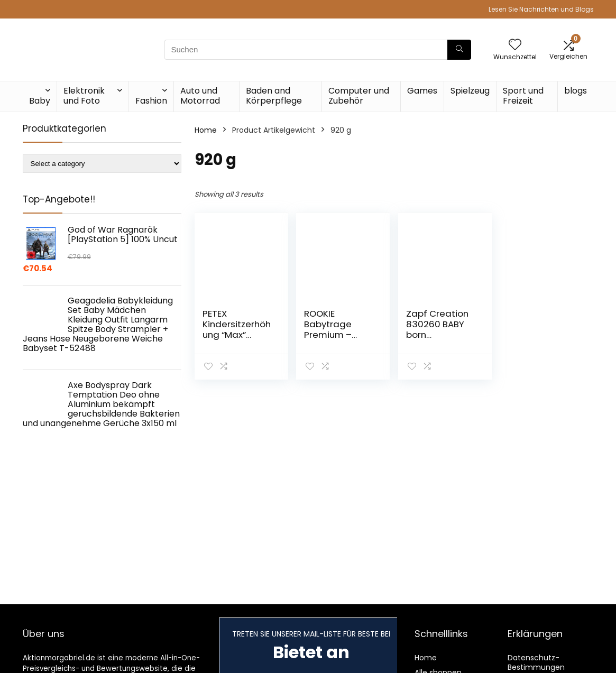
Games (422, 91)
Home (206, 130)
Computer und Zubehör (359, 96)
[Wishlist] (515, 45)
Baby (40, 101)
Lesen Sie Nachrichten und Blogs (541, 9)
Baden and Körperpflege (274, 96)
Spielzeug (470, 91)
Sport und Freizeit (523, 96)
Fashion (151, 101)
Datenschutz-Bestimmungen (536, 662)
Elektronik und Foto (84, 96)
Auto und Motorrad (200, 96)
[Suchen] (459, 50)
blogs (576, 91)
